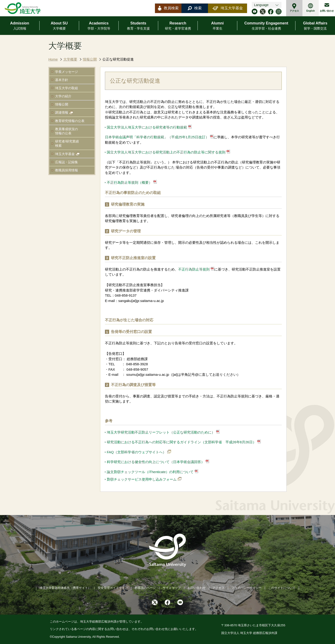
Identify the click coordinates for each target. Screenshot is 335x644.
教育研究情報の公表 (70, 121)
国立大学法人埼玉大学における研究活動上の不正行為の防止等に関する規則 (166, 152)
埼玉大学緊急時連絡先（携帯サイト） (65, 588)
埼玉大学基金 (228, 8)
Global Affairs (315, 26)
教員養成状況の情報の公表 (67, 131)
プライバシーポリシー (246, 588)
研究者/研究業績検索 (67, 143)
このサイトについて (282, 588)
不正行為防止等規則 (194, 269)
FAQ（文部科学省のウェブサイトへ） (136, 452)
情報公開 (90, 59)
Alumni (217, 26)
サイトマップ (172, 588)
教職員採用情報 (67, 170)
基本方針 (62, 80)
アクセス (294, 8)
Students (138, 26)
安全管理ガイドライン (113, 588)
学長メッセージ (67, 72)
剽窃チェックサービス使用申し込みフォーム (142, 479)
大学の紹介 (63, 96)
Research (178, 26)
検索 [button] (195, 8)
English (311, 8)
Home (53, 59)
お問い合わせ (327, 8)
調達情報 (62, 112)
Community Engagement (266, 26)
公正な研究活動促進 (118, 59)
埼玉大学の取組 (67, 88)
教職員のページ (145, 588)
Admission (20, 26)
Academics (99, 26)
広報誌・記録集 (67, 162)
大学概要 (70, 59)
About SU (59, 26)
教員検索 (168, 8)
